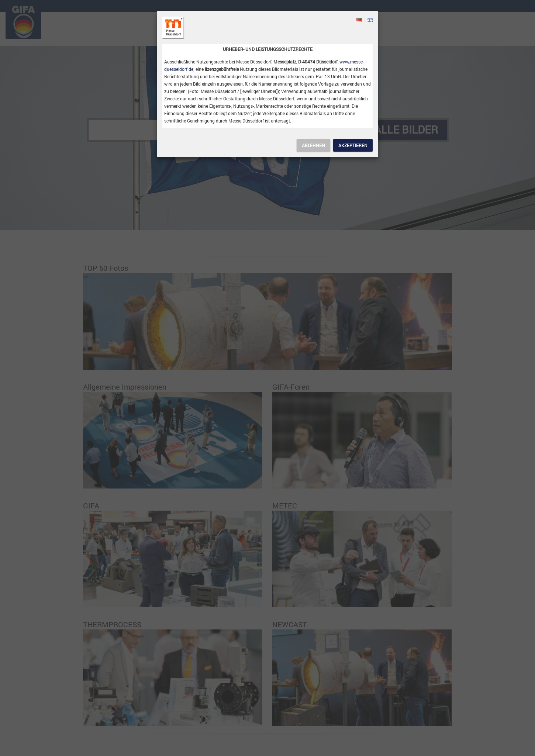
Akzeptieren (353, 145)
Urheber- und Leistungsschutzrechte (268, 49)
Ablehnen (313, 145)
